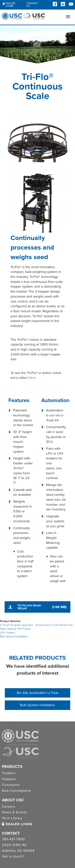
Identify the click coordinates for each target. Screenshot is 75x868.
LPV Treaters (8, 633)
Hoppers (9, 779)
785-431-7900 (13, 839)
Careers (8, 806)
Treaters (9, 773)
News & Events (14, 812)
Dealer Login (9, 5)
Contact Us (32, 5)
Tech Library (12, 818)
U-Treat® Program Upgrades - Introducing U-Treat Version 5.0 (36, 625)
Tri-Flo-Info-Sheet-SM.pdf (30, 607)
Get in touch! (13, 857)
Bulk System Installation (14, 636)
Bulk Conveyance (16, 791)
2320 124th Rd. (15, 845)
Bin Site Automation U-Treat (37, 693)
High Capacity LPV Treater (15, 629)
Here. (32, 378)
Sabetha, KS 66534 (18, 851)
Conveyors (11, 785)
